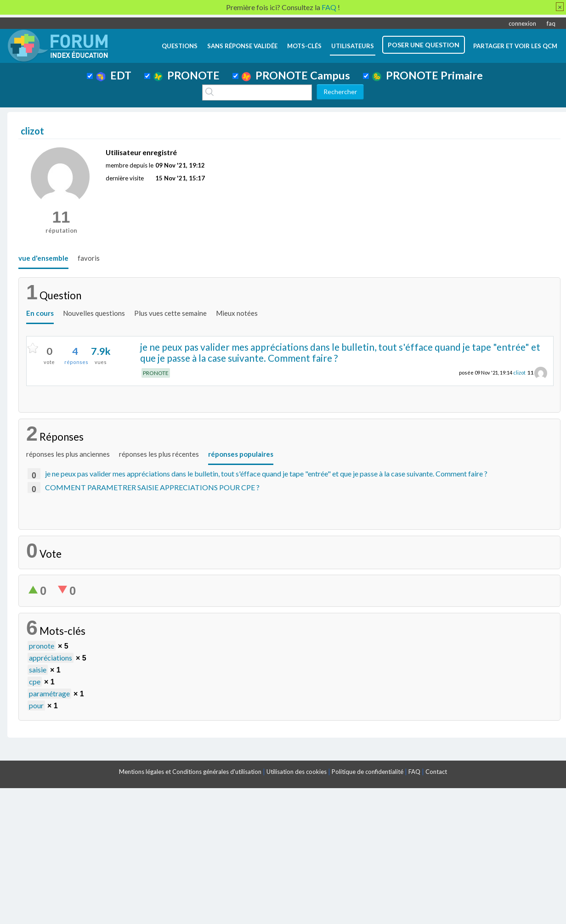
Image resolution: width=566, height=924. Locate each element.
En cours (40, 313)
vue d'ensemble (43, 258)
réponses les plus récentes (159, 454)
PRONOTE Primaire (427, 75)
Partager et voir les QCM (515, 46)
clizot (519, 372)
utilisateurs (353, 46)
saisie (38, 669)
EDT (114, 75)
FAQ (414, 772)
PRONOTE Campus (296, 75)
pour (36, 705)
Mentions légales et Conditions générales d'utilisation (190, 772)
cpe (35, 681)
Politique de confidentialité (368, 772)
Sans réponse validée (242, 46)
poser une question (424, 45)
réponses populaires (241, 454)
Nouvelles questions (94, 313)
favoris (89, 258)
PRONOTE (187, 75)
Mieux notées (237, 313)
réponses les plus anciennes (68, 454)
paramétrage (49, 693)
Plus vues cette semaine (170, 313)
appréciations (51, 658)
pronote (42, 646)
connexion (522, 23)
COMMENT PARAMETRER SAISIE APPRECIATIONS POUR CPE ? (152, 487)
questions (180, 46)
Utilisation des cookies (297, 772)
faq (551, 23)
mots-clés (304, 46)
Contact (436, 772)
